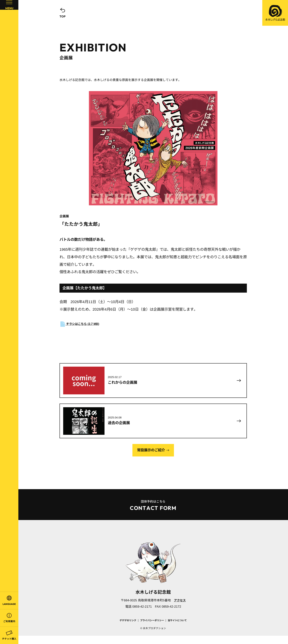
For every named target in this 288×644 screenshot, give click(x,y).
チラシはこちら (80, 324)
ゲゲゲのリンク (126, 629)
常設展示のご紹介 (151, 456)
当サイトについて (179, 629)
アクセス (180, 609)
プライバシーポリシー (152, 629)
